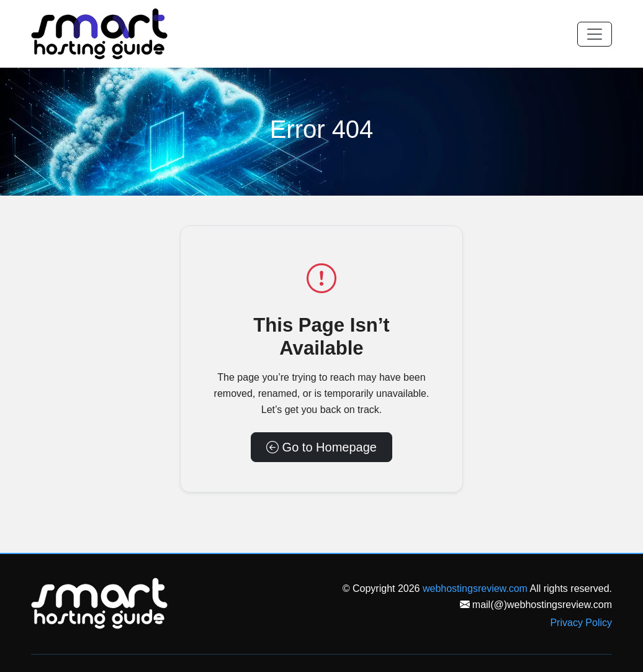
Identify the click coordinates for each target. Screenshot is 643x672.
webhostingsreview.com (475, 588)
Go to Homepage (321, 447)
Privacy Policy (581, 623)
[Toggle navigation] (595, 34)
